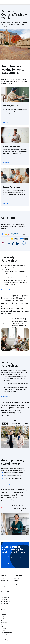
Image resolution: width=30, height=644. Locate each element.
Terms (3, 617)
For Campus (4, 600)
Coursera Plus (5, 588)
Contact (3, 624)
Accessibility (4, 623)
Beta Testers (18, 582)
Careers (3, 584)
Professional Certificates (7, 590)
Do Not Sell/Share (5, 634)
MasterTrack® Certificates (8, 592)
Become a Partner (6, 602)
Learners (17, 578)
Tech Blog (17, 588)
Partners (17, 580)
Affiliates (3, 630)
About (3, 578)
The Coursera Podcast (20, 586)
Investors (4, 615)
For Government (5, 598)
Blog (16, 584)
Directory (4, 628)
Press (3, 613)
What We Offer (5, 580)
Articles (3, 626)
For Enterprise (5, 596)
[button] (27, 2)
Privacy (3, 619)
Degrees (3, 594)
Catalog (3, 586)
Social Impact (4, 604)
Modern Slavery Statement (8, 632)
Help (2, 621)
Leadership (4, 582)
